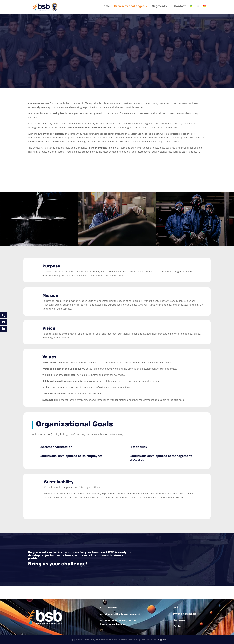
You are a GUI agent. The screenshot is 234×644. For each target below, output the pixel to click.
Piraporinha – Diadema (113, 624)
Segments (159, 6)
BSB (175, 607)
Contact (180, 6)
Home (106, 6)
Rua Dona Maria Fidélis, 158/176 (118, 621)
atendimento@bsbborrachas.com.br (121, 614)
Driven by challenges (129, 6)
